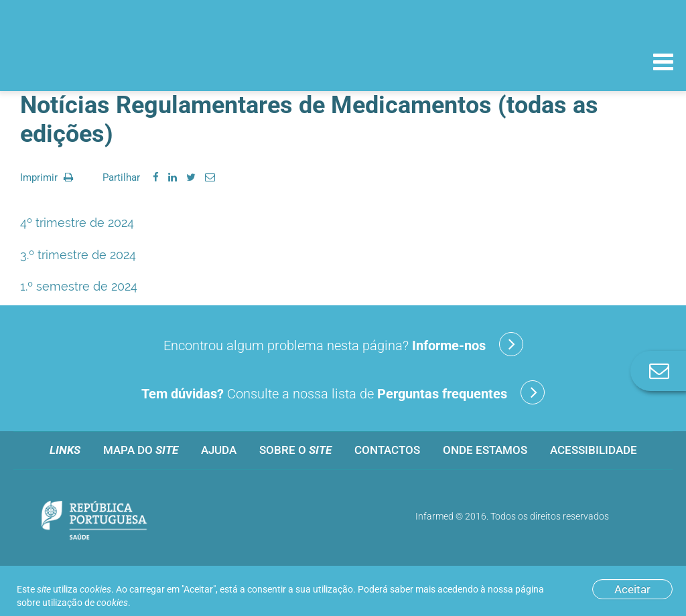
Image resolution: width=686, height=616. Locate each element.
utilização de (85, 603)
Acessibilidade (594, 450)
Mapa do (141, 450)
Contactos (387, 450)
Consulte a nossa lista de (343, 392)
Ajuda (219, 450)
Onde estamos (485, 450)
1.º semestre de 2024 (79, 286)
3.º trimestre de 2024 (78, 255)
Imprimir (47, 177)
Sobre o (295, 450)
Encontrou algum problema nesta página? (343, 344)
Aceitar (632, 589)
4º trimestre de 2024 (77, 223)
